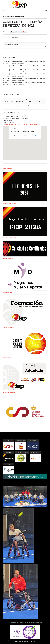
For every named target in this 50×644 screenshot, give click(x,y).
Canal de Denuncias (14, 640)
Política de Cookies (35, 640)
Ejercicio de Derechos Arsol (22, 642)
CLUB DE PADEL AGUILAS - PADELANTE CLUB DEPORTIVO (25, 124)
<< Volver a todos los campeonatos (14, 17)
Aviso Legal (43, 640)
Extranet (6, 640)
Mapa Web (32, 642)
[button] (25, 141)
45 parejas (9, 106)
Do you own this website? (20, 136)
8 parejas (19, 106)
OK (35, 136)
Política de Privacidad (24, 640)
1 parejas (30, 106)
